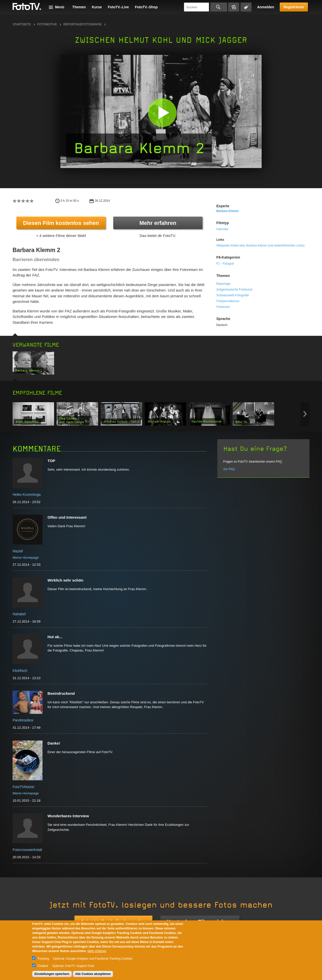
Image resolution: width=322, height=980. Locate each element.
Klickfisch (20, 671)
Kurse (97, 7)
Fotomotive (47, 24)
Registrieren (294, 7)
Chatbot (43, 966)
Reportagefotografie (83, 24)
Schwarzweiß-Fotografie (233, 295)
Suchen (219, 7)
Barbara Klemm (228, 211)
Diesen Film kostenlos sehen (61, 223)
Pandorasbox (23, 720)
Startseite (22, 24)
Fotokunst (223, 307)
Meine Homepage (26, 558)
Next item (305, 414)
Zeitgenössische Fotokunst (234, 290)
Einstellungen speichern (52, 974)
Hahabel (19, 614)
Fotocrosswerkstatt (27, 850)
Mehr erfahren (158, 223)
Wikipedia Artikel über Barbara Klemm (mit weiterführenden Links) (260, 246)
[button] (162, 113)
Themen (79, 7)
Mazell (18, 551)
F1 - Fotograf (225, 264)
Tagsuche (246, 7)
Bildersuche (234, 7)
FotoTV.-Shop (146, 7)
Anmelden (266, 7)
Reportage (223, 284)
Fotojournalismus (228, 301)
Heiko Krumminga (27, 495)
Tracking (43, 959)
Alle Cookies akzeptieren (93, 974)
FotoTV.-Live (118, 7)
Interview (222, 229)
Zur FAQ (229, 469)
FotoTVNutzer (24, 787)
